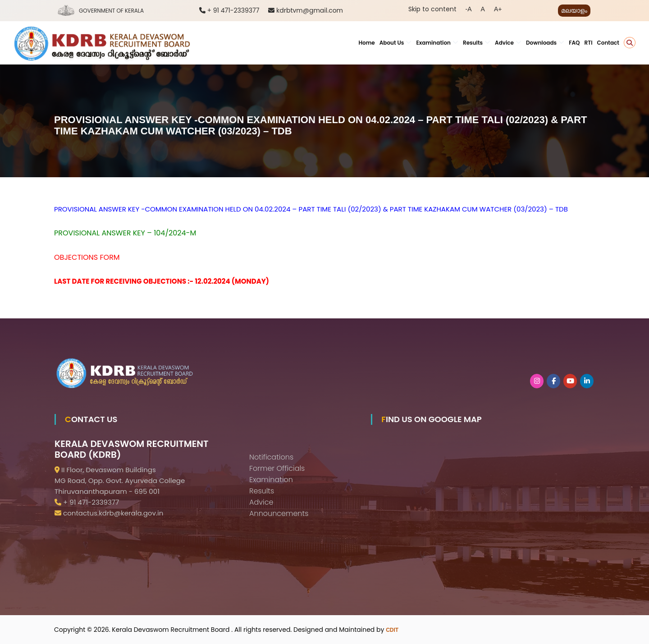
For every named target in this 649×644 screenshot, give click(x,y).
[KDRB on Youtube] (570, 381)
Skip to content (432, 9)
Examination (433, 43)
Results (473, 43)
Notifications (271, 457)
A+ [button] (498, 9)
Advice (504, 43)
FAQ (574, 43)
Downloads (541, 43)
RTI (589, 43)
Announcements (279, 513)
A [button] (483, 9)
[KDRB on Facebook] (553, 381)
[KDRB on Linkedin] (587, 381)
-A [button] (469, 9)
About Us (392, 43)
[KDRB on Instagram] (537, 381)
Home (366, 43)
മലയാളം (574, 10)
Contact (608, 43)
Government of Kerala (111, 11)
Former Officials (277, 468)
